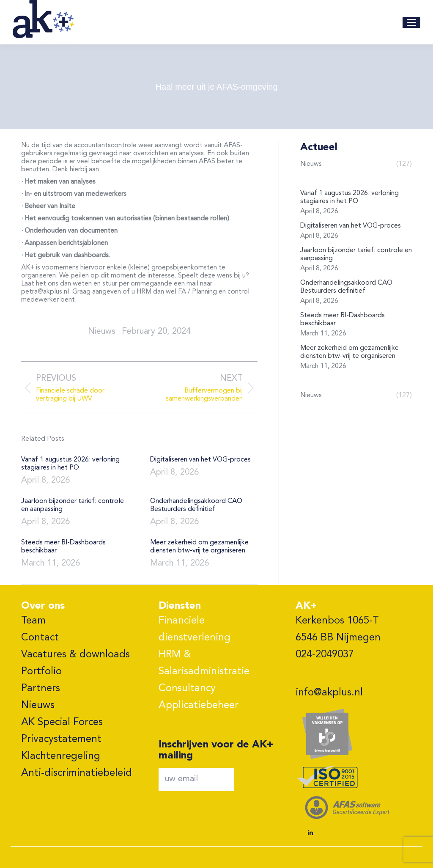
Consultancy (187, 689)
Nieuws (38, 706)
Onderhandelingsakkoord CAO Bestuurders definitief (196, 505)
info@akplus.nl (329, 693)
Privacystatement (61, 739)
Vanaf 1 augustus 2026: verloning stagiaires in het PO (70, 464)
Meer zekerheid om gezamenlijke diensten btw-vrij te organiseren (199, 547)
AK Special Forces (62, 722)
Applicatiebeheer (199, 706)
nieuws (102, 332)
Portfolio (41, 672)
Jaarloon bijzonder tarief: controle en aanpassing (73, 505)
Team (33, 621)
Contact (40, 638)
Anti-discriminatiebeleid (77, 773)
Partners (41, 689)
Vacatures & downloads (75, 655)
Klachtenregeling (61, 756)
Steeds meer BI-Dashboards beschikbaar (63, 547)
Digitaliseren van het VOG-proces (200, 460)
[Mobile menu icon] (411, 22)
